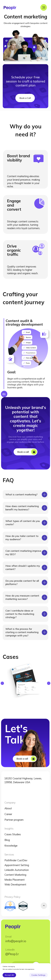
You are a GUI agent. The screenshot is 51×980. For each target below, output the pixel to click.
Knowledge (11, 846)
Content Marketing (15, 875)
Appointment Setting (17, 865)
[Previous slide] (2, 683)
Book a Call (25, 98)
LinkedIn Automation (17, 870)
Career (8, 814)
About (8, 808)
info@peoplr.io (16, 941)
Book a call (21, 452)
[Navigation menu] (44, 7)
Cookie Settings (38, 975)
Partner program (14, 820)
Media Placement (15, 880)
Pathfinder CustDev (16, 860)
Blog (7, 840)
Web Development (15, 884)
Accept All (9, 975)
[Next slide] (49, 683)
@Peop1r (12, 954)
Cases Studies (13, 834)
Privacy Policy (12, 897)
